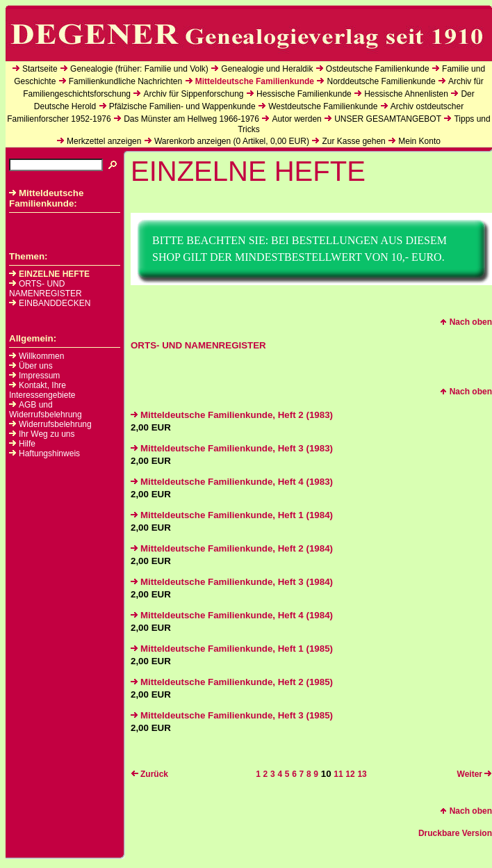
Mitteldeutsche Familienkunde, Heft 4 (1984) (232, 615)
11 (338, 774)
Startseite (40, 69)
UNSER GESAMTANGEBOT (388, 119)
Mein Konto (419, 141)
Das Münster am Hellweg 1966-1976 (191, 119)
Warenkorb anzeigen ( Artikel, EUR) (232, 141)
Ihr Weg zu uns (47, 434)
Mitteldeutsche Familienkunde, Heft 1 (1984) (232, 515)
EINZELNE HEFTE (49, 274)
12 (350, 774)
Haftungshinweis (49, 453)
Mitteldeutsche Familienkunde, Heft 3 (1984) (232, 582)
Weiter (475, 774)
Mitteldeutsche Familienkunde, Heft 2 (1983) (232, 415)
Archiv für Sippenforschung (193, 94)
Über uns (36, 366)
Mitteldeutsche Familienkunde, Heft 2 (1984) (232, 548)
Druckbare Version (455, 833)
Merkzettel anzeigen (104, 141)
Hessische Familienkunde (304, 94)
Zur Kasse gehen (353, 141)
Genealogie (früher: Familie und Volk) (139, 69)
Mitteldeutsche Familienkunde (255, 81)
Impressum (39, 376)
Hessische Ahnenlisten (406, 94)
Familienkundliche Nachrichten (125, 81)
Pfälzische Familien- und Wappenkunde (182, 106)
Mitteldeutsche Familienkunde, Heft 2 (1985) (232, 682)
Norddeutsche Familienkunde (381, 81)
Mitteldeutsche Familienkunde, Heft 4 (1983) (232, 482)
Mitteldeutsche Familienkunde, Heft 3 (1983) (232, 448)
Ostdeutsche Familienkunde (378, 69)
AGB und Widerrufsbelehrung (46, 410)
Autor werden (296, 119)
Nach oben (466, 322)
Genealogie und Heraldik (267, 69)
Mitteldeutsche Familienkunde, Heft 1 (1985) (232, 649)
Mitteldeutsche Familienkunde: (46, 198)
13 (362, 774)
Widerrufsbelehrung (55, 424)
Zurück (149, 774)
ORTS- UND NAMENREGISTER (46, 289)
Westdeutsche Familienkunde (323, 106)
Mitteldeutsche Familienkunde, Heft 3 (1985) (232, 715)
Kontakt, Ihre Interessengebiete (42, 390)
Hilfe (27, 444)
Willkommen (41, 356)
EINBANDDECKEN (50, 303)
